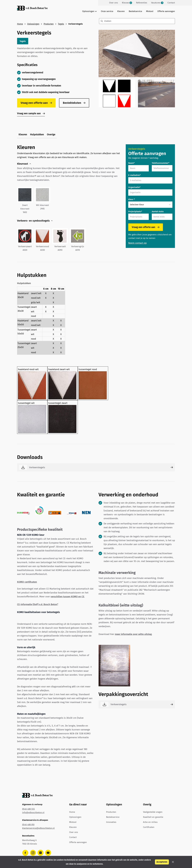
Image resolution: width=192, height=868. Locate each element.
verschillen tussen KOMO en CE (67, 597)
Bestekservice (135, 11)
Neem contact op (137, 243)
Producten (49, 24)
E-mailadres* (135, 175)
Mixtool (150, 11)
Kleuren (121, 11)
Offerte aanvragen (166, 11)
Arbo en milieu (150, 822)
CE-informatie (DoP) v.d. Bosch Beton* (38, 604)
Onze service (107, 11)
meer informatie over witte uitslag (133, 634)
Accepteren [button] (162, 862)
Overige (51, 135)
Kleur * (132, 199)
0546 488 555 (28, 809)
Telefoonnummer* (161, 163)
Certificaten (149, 827)
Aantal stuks (158, 212)
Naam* (131, 163)
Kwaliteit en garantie (153, 817)
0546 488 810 (28, 825)
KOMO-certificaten (27, 582)
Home (20, 24)
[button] (173, 862)
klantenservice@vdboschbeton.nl (38, 828)
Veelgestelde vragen (153, 812)
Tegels (61, 24)
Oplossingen (33, 24)
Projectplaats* (135, 212)
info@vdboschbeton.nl (33, 813)
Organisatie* (134, 187)
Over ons (74, 832)
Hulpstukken (37, 135)
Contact (73, 837)
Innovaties (111, 822)
